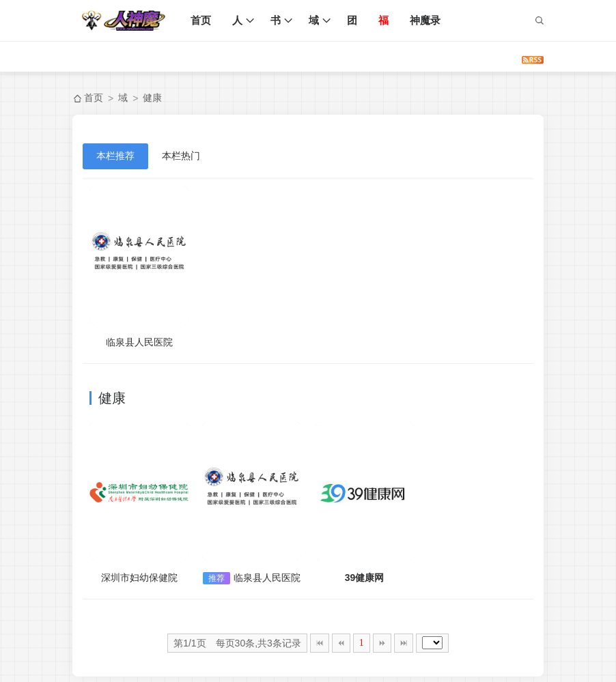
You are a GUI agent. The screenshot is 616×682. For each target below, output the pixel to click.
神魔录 (425, 20)
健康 (152, 98)
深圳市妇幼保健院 (139, 578)
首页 (201, 20)
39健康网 (365, 578)
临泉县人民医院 (139, 342)
